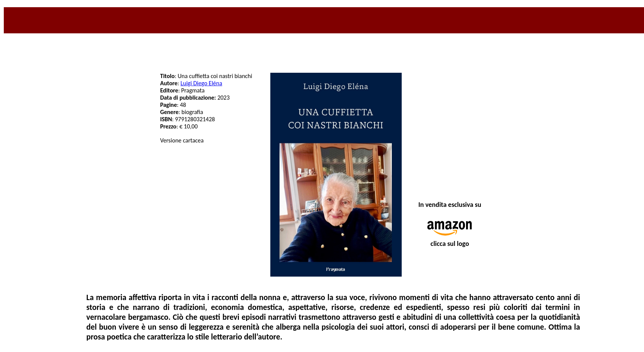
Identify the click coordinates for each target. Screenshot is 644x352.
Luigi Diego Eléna (201, 83)
